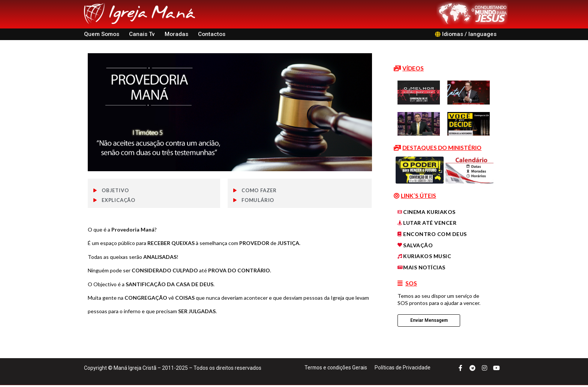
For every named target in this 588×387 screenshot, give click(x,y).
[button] (409, 69)
